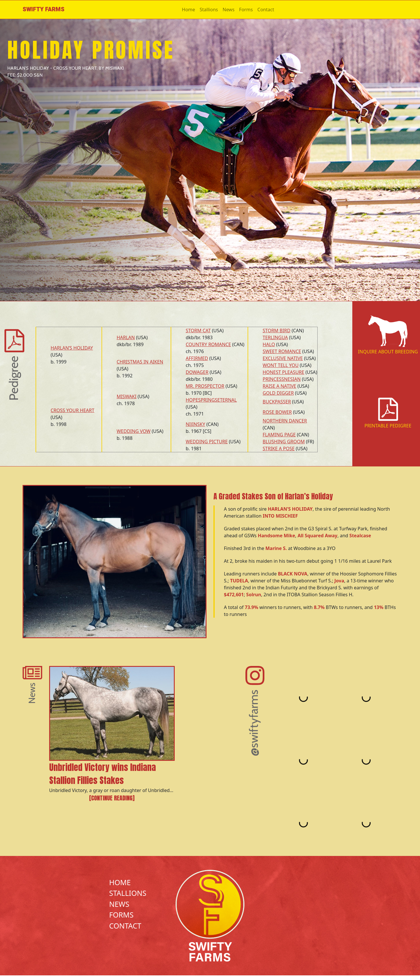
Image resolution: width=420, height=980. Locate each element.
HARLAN (126, 337)
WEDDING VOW (133, 431)
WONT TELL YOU (281, 365)
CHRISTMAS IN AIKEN (140, 362)
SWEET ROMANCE (282, 351)
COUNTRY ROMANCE (208, 344)
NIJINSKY (195, 424)
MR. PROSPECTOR (205, 386)
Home (189, 10)
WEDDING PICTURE (207, 442)
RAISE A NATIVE (279, 386)
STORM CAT (198, 331)
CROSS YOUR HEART (72, 410)
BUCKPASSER (277, 402)
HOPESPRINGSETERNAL (211, 400)
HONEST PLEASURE (283, 372)
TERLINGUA (275, 337)
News (228, 10)
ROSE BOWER (277, 412)
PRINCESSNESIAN (282, 379)
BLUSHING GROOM (284, 442)
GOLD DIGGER (278, 393)
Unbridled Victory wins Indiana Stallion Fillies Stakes (103, 774)
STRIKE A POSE (279, 449)
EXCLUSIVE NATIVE (283, 358)
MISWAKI (127, 396)
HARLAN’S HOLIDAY (72, 348)
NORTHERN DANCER (285, 421)
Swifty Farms (44, 9)
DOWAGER (197, 372)
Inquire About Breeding (388, 352)
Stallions (209, 10)
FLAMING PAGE (279, 435)
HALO (269, 344)
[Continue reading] (112, 798)
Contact (266, 10)
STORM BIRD (277, 331)
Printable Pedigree (388, 426)
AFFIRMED (197, 358)
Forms (246, 10)
